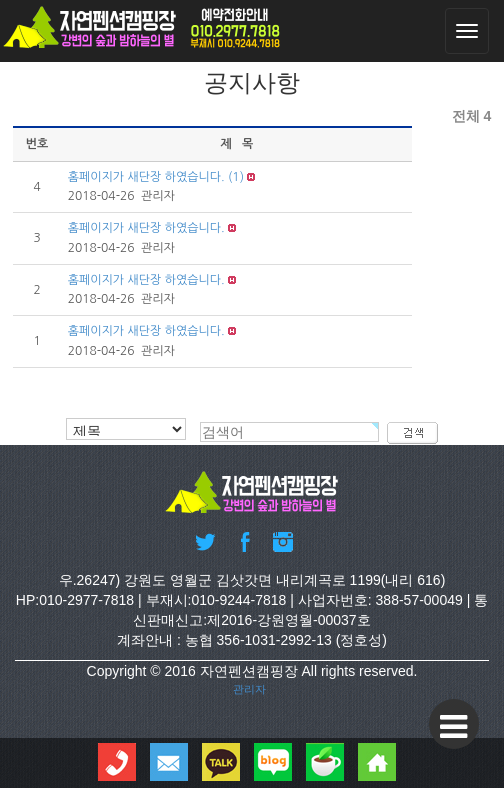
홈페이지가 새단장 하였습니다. (146, 177)
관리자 (249, 689)
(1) (236, 177)
